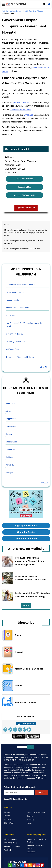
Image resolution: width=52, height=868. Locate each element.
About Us (8, 808)
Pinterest (26, 865)
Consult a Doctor (26, 532)
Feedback (7, 850)
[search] (22, 747)
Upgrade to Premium (26, 208)
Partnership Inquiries (37, 835)
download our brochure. (21, 109)
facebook (14, 865)
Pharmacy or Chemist (25, 702)
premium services (21, 103)
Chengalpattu (11, 426)
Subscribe (42, 793)
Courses (7, 816)
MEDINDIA (16, 4)
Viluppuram (41, 11)
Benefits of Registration (36, 812)
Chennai (9, 434)
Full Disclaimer (42, 778)
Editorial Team (9, 823)
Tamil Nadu (33, 11)
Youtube (34, 865)
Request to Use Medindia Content (37, 841)
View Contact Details (25, 179)
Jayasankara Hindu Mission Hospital (21, 285)
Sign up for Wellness (26, 526)
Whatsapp (28, 115)
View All (44, 367)
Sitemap (30, 816)
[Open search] (44, 4)
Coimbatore (10, 450)
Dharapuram (10, 473)
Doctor (18, 635)
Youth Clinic (11, 316)
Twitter (18, 865)
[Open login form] (49, 4)
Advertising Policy (10, 843)
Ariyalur (9, 411)
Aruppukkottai (11, 419)
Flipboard (42, 865)
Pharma (19, 686)
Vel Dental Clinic (13, 349)
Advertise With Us (10, 839)
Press (29, 823)
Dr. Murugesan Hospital (15, 342)
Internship (7, 819)
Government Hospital (14, 334)
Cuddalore (10, 457)
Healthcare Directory (15, 11)
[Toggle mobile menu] (3, 4)
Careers (7, 812)
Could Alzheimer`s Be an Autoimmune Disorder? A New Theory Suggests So (30, 561)
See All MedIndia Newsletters (16, 799)
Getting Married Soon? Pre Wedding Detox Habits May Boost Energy (32, 595)
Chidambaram (11, 442)
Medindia (5, 11)
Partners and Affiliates (12, 846)
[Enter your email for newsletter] (19, 793)
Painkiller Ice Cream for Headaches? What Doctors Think (31, 578)
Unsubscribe (32, 852)
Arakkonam (10, 403)
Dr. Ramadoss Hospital (15, 292)
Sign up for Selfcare (26, 539)
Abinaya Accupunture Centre (17, 308)
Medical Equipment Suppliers (29, 669)
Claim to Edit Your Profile (24, 195)
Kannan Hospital (13, 300)
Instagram (38, 865)
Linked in (22, 865)
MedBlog (30, 820)
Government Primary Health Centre (20, 357)
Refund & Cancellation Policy (36, 847)
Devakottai (10, 465)
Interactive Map (24, 187)
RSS (30, 865)
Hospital (25, 11)
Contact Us (9, 835)
